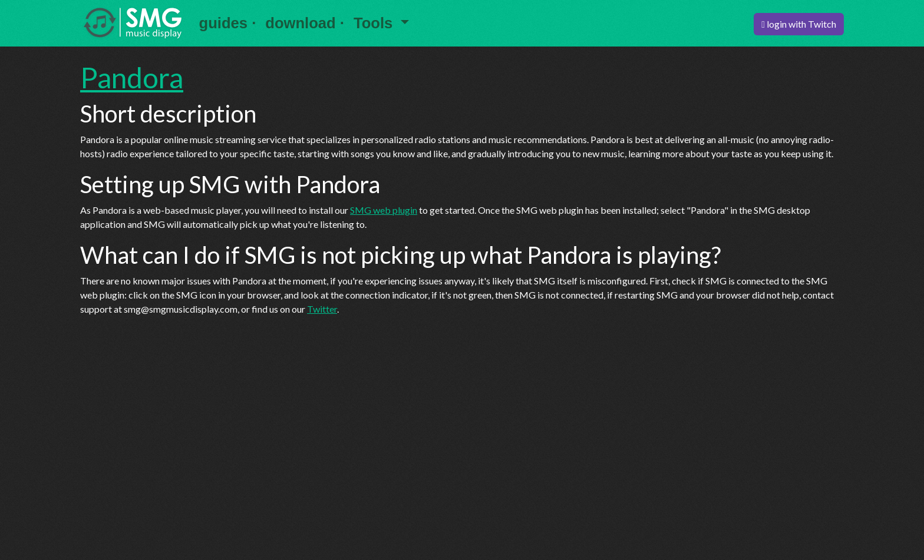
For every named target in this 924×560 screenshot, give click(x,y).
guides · (228, 23)
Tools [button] (375, 23)
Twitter (322, 309)
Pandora (132, 77)
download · (305, 23)
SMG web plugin (384, 210)
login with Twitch (799, 24)
